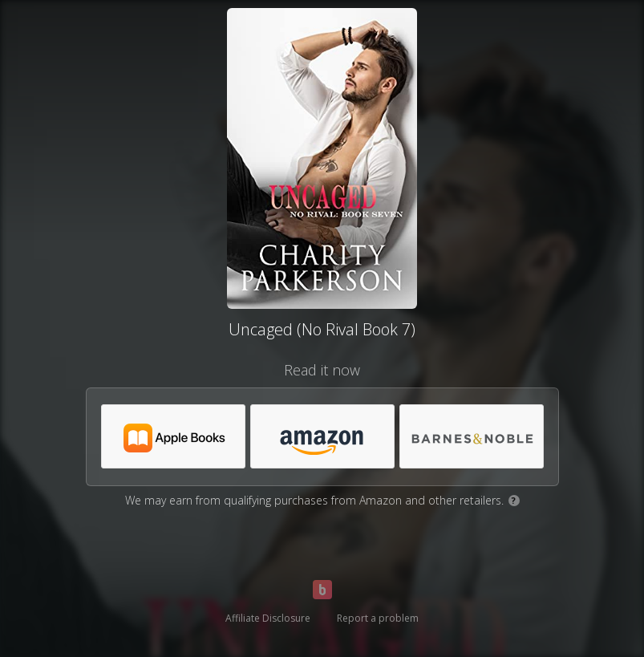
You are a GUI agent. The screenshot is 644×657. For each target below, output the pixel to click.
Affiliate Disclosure (268, 618)
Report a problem (378, 618)
